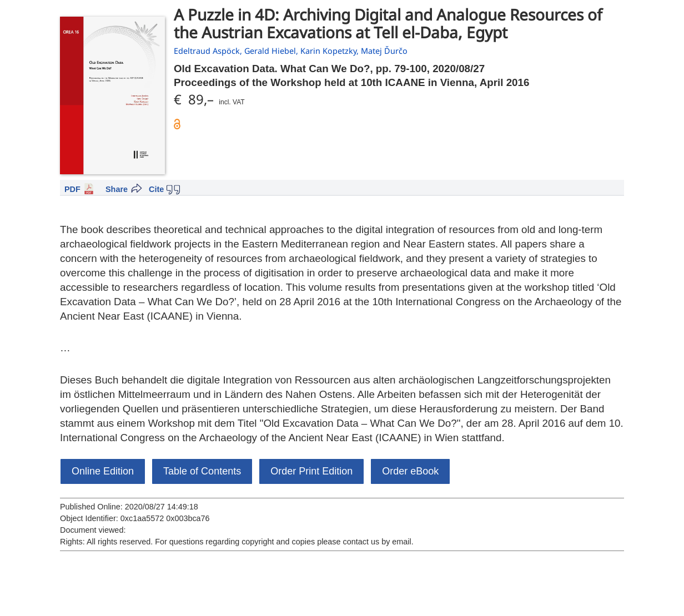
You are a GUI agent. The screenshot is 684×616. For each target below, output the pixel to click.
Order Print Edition (311, 471)
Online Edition (103, 471)
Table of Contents (202, 471)
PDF (72, 189)
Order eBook (410, 471)
